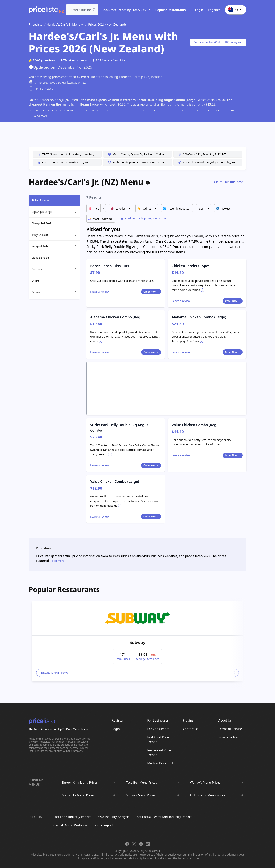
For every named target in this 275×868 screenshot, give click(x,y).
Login (199, 10)
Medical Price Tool (160, 763)
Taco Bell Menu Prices (142, 783)
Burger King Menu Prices (80, 783)
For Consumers (158, 729)
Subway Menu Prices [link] (138, 673)
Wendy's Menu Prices (205, 783)
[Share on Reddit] (141, 844)
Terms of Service (230, 729)
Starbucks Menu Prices (78, 795)
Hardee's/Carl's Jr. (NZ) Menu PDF (143, 218)
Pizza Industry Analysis (113, 817)
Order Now (151, 292)
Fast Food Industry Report (72, 817)
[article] (137, 641)
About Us (225, 720)
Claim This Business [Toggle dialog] (228, 182)
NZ (236, 10)
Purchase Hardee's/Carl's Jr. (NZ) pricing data (218, 42)
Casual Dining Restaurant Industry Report (83, 825)
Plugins (188, 720)
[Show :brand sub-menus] (114, 783)
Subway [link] (138, 642)
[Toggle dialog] (99, 292)
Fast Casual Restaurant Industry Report (163, 817)
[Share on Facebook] (127, 844)
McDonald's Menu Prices (208, 795)
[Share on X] (134, 844)
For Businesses (158, 720)
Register (214, 10)
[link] (137, 618)
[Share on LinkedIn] (148, 844)
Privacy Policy (228, 737)
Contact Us (191, 729)
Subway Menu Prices (141, 795)
